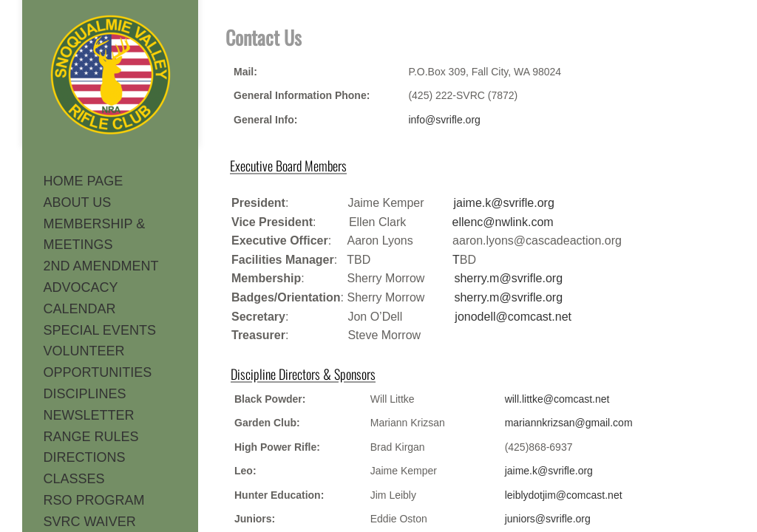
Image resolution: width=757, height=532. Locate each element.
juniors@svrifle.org (548, 519)
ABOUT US (78, 202)
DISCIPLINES (85, 394)
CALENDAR (80, 309)
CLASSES (74, 479)
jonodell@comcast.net (513, 317)
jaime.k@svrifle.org (549, 471)
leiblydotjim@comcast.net (564, 495)
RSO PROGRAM (94, 500)
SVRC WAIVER (90, 522)
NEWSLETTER (89, 415)
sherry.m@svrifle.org (508, 278)
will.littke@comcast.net (557, 399)
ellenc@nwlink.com (502, 222)
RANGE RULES (91, 437)
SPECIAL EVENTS (100, 330)
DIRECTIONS (85, 457)
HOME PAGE (84, 181)
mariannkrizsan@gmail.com (569, 423)
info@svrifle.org (444, 120)
